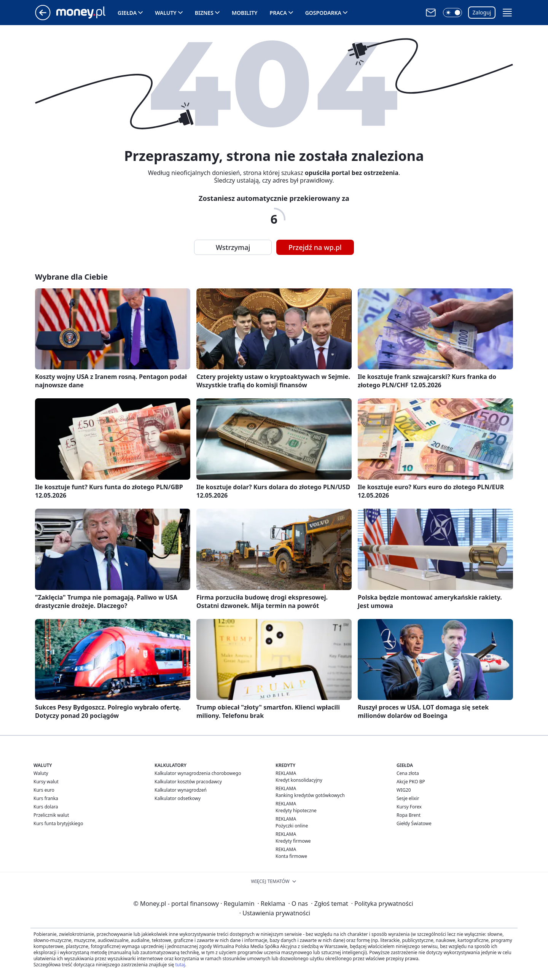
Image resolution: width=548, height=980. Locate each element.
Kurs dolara (46, 807)
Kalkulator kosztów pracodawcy (188, 782)
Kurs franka (46, 798)
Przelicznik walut (51, 815)
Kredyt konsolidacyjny (299, 780)
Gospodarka (323, 13)
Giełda (127, 13)
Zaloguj (482, 12)
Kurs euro (44, 790)
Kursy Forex (409, 807)
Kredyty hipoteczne (296, 811)
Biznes (204, 13)
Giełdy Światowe (414, 823)
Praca (278, 13)
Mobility (245, 13)
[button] (452, 13)
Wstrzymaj (233, 247)
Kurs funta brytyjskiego (58, 823)
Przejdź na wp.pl (315, 247)
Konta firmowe (291, 856)
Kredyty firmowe (293, 841)
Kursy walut (46, 782)
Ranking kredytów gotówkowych (310, 795)
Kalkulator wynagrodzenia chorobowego (198, 773)
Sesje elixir (408, 798)
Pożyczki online (292, 826)
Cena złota (408, 773)
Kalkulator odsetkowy (178, 798)
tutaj (180, 965)
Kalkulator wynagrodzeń (181, 790)
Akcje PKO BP (411, 782)
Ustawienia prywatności (275, 913)
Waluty (166, 13)
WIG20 (404, 790)
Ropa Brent (409, 815)
